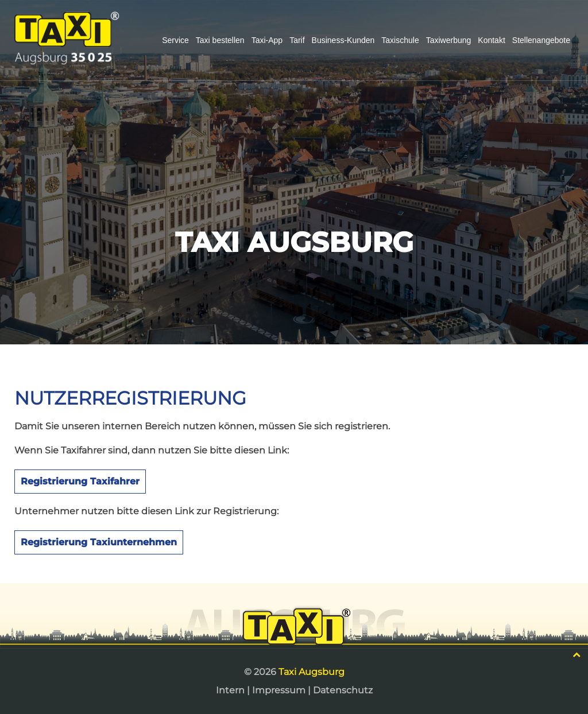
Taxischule (400, 40)
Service (175, 40)
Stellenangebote (541, 40)
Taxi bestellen (220, 40)
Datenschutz (343, 690)
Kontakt (491, 40)
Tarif (297, 40)
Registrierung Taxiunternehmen (99, 542)
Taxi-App (267, 40)
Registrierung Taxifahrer (80, 481)
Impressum (279, 690)
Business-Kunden (343, 40)
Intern (230, 690)
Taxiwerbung (449, 40)
